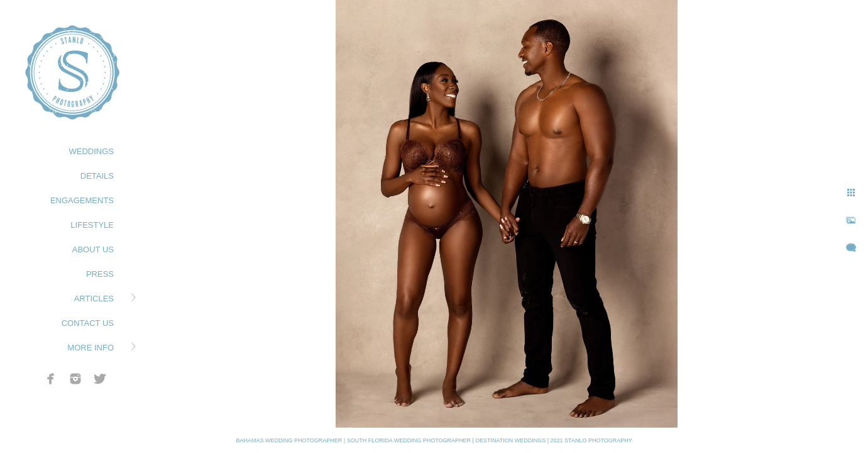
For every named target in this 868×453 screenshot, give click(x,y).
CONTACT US (88, 323)
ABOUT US (93, 249)
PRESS (100, 274)
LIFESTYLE (92, 225)
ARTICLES (94, 299)
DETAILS (97, 176)
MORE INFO (91, 348)
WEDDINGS (92, 151)
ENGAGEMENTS (82, 200)
